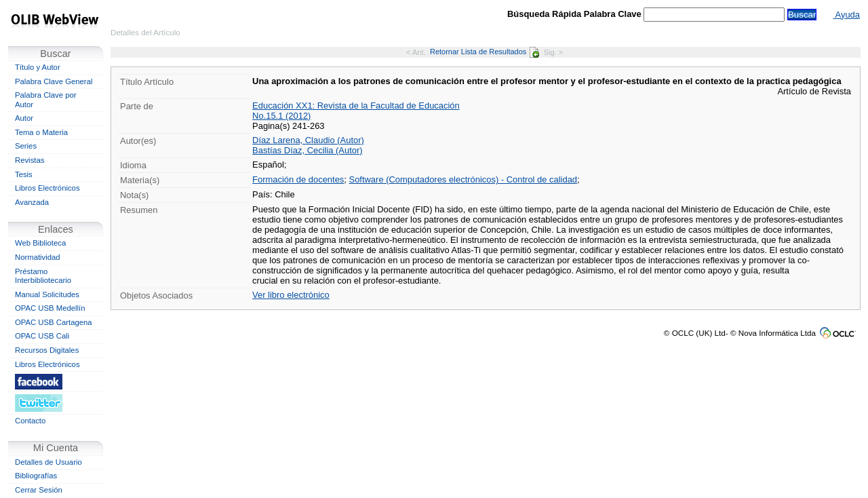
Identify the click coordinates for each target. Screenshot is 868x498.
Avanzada (32, 202)
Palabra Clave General (54, 81)
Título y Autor (38, 67)
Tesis (24, 174)
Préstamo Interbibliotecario (43, 276)
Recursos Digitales (47, 350)
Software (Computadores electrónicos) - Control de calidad (463, 179)
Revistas (29, 160)
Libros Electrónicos (47, 188)
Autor (24, 118)
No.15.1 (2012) (281, 116)
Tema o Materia (41, 132)
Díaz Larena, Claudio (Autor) (308, 140)
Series (26, 146)
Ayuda (847, 15)
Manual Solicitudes (47, 294)
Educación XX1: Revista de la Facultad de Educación (356, 106)
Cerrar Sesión (39, 490)
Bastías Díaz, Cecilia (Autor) (308, 150)
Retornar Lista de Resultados (485, 52)
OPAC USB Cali (42, 336)
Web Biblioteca (40, 243)
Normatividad (38, 257)
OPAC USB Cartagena (54, 322)
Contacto (30, 421)
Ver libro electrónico (291, 295)
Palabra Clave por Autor (46, 100)
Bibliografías (36, 476)
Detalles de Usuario (48, 462)
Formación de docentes (298, 179)
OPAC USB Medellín (50, 308)
